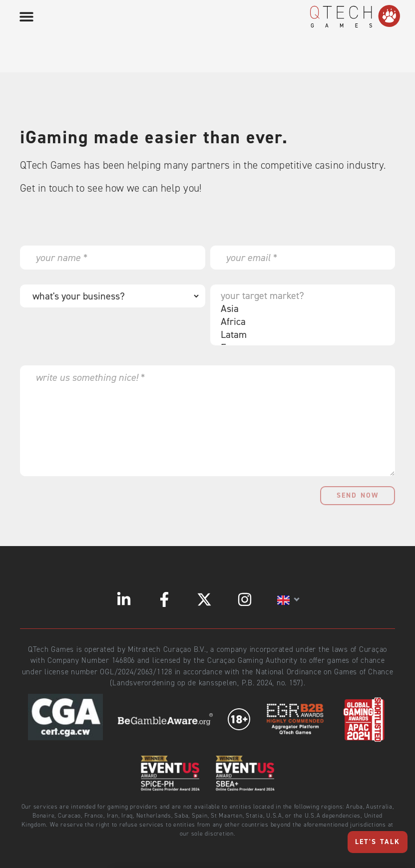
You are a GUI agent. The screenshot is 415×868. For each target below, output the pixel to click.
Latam (301, 334)
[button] (26, 16)
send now (358, 495)
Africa (301, 321)
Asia (301, 308)
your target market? (301, 295)
